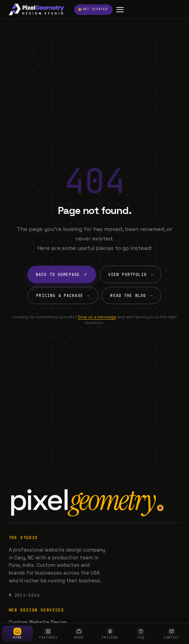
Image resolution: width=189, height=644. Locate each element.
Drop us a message (97, 317)
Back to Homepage (62, 274)
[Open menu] (120, 10)
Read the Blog (131, 295)
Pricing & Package (63, 295)
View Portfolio (131, 274)
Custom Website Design (38, 622)
